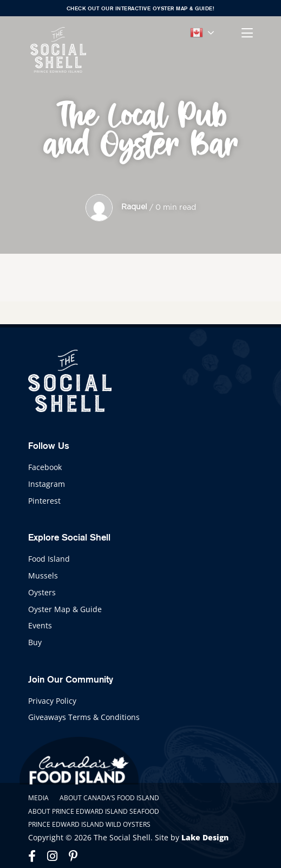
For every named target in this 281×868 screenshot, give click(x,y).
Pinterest (44, 501)
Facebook (45, 467)
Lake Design (205, 837)
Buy (35, 642)
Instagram (47, 484)
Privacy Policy (52, 701)
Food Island (49, 559)
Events (40, 625)
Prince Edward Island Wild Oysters (89, 824)
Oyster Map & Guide (65, 609)
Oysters (42, 592)
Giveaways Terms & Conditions (84, 717)
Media (38, 798)
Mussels (43, 576)
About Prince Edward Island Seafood (94, 811)
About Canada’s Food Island (109, 798)
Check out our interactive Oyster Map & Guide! (141, 8)
